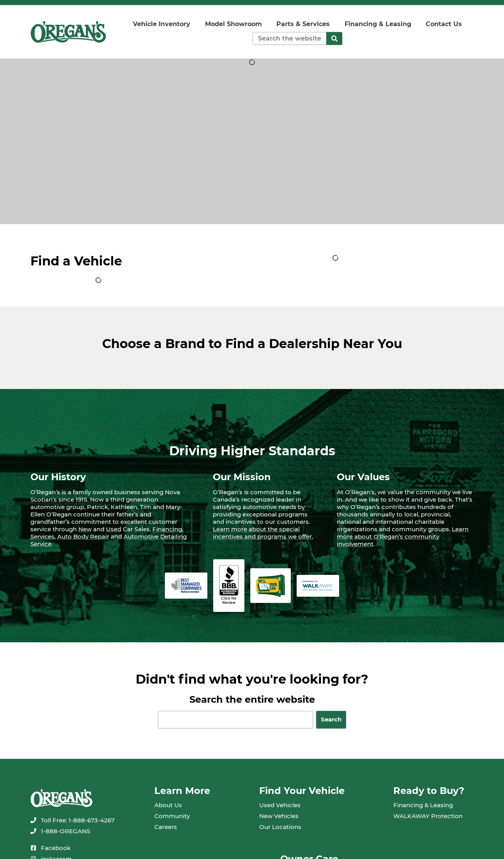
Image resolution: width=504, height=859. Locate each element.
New (85, 529)
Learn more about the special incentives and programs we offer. (263, 533)
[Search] (334, 39)
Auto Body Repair (83, 536)
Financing (167, 529)
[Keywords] (289, 39)
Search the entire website (252, 699)
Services (42, 536)
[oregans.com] (68, 32)
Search (331, 719)
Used (114, 529)
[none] (73, 820)
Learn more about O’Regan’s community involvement (403, 536)
